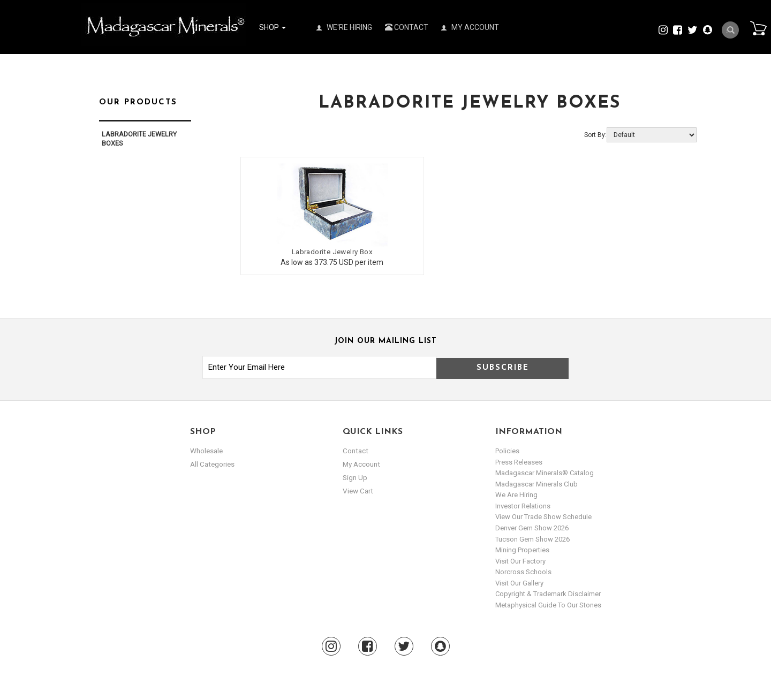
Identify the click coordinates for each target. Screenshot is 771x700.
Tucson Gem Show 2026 (532, 538)
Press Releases (519, 461)
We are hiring (516, 494)
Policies (507, 450)
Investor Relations (523, 504)
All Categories (212, 463)
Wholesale (206, 450)
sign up (355, 477)
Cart (755, 29)
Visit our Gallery (519, 581)
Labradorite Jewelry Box (317, 250)
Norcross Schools (523, 571)
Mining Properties (522, 549)
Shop (273, 27)
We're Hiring (344, 27)
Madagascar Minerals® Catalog (545, 472)
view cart (357, 490)
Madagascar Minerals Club (536, 482)
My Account (470, 27)
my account (361, 463)
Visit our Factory (520, 560)
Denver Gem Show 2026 (532, 527)
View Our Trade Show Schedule (543, 516)
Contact (407, 27)
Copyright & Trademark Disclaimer (548, 593)
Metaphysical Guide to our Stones (548, 603)
